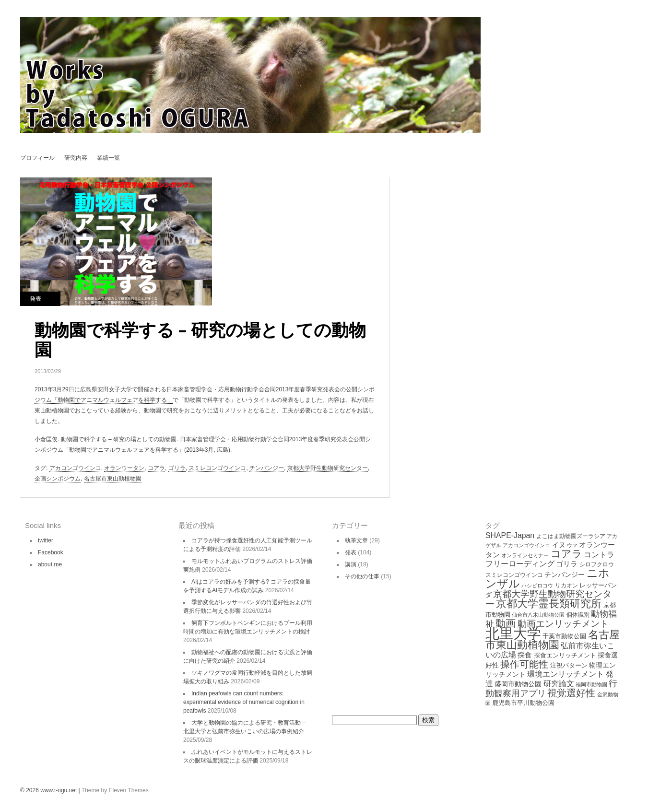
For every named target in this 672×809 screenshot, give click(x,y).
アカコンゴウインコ (75, 468)
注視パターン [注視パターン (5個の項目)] (569, 665)
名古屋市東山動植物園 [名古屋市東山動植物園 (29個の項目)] (553, 640)
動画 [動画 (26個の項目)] (506, 623)
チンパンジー (267, 468)
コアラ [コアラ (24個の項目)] (566, 554)
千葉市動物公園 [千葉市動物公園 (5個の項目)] (564, 636)
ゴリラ (177, 468)
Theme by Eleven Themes (115, 790)
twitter (46, 540)
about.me (50, 564)
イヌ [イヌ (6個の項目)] (559, 545)
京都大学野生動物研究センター (328, 468)
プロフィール (37, 158)
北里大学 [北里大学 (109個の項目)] (513, 633)
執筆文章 (356, 540)
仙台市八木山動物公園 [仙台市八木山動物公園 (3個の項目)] (538, 615)
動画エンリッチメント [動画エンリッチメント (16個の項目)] (563, 624)
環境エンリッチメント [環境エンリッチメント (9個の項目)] (566, 674)
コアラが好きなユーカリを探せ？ (408, 186)
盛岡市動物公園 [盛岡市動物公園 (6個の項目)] (518, 684)
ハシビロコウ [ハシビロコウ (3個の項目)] (537, 586)
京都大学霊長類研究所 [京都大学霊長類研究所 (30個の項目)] (549, 604)
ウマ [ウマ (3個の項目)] (572, 545)
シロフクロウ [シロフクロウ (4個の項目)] (597, 564)
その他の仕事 (362, 576)
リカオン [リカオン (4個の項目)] (566, 586)
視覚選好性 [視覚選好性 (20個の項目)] (571, 693)
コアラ (156, 468)
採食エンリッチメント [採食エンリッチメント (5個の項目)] (565, 655)
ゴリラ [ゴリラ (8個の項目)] (567, 564)
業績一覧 (108, 158)
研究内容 (76, 158)
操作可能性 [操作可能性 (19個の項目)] (524, 664)
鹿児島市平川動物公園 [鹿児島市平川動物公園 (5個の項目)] (523, 703)
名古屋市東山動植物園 (113, 479)
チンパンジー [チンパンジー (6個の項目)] (565, 575)
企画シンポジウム (58, 479)
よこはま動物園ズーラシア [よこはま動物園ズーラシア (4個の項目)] (571, 536)
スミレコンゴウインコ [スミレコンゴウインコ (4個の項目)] (514, 575)
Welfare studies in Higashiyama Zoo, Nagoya (408, 203)
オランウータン (124, 468)
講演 (351, 564)
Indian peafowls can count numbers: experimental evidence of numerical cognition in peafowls (244, 702)
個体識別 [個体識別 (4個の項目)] (578, 615)
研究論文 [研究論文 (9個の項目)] (559, 684)
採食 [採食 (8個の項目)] (525, 655)
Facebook (51, 552)
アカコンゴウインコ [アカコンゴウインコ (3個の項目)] (526, 545)
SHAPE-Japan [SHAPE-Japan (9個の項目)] (510, 535)
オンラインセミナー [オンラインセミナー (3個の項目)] (525, 555)
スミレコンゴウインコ (217, 468)
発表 (35, 299)
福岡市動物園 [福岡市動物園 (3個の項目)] (591, 684)
